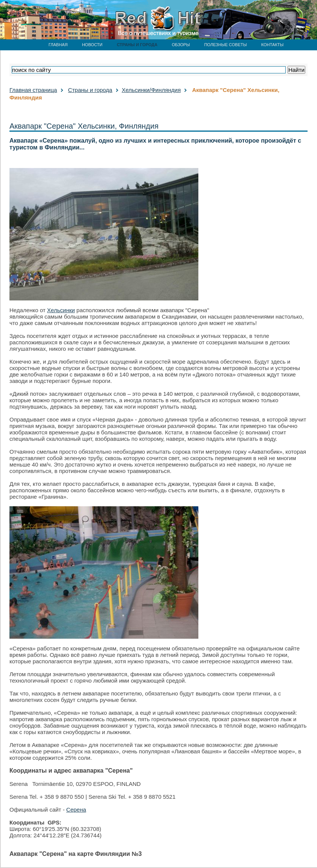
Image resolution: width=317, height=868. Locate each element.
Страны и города (90, 90)
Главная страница (33, 90)
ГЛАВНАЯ (58, 45)
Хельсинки (61, 310)
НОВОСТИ (92, 45)
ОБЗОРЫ (181, 45)
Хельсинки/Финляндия (151, 90)
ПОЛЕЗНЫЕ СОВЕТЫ (225, 45)
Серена (76, 810)
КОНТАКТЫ (272, 45)
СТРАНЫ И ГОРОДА (137, 45)
